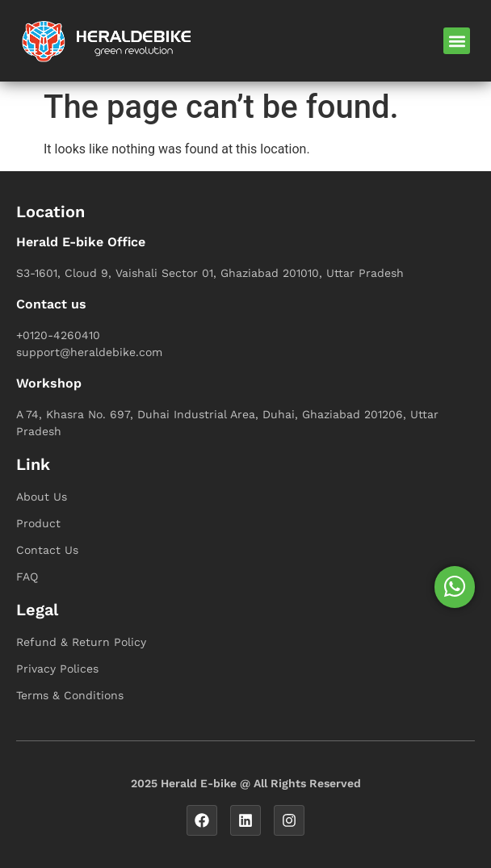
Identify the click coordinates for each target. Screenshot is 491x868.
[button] (457, 41)
